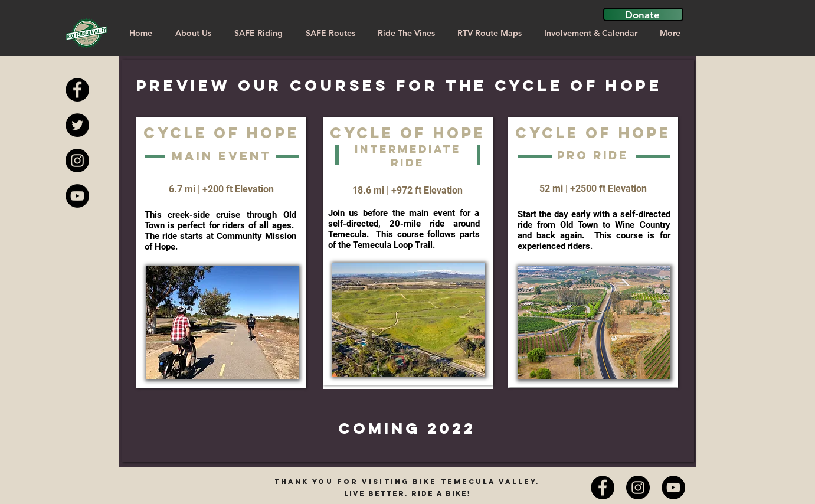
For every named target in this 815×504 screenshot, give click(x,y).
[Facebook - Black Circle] (77, 90)
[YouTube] (673, 487)
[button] (643, 14)
